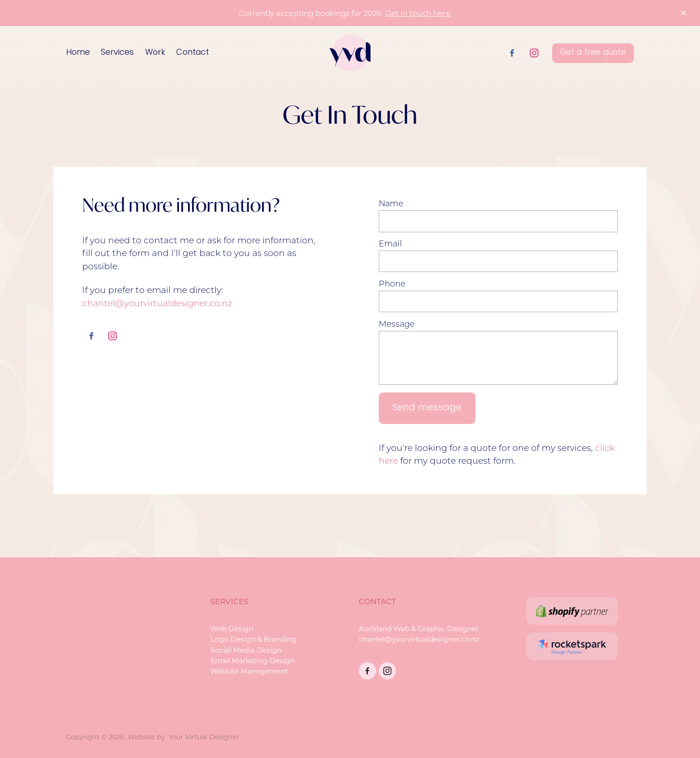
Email (390, 244)
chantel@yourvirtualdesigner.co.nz (157, 303)
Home (78, 53)
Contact (193, 53)
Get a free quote (593, 53)
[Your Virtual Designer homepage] (350, 53)
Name (391, 204)
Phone (392, 284)
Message (397, 324)
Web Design (232, 628)
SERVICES (229, 601)
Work (155, 53)
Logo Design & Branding (253, 639)
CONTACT (377, 601)
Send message (427, 408)
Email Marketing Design (253, 660)
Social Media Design (246, 650)
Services (117, 53)
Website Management (249, 671)
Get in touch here (418, 13)
